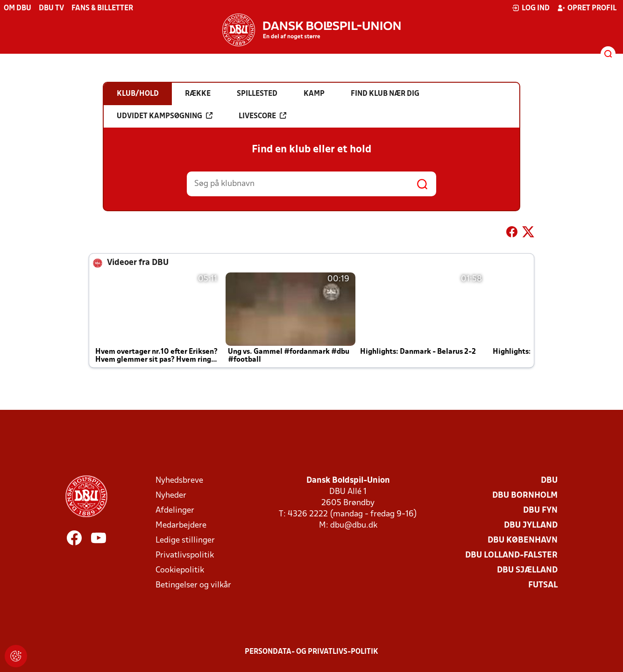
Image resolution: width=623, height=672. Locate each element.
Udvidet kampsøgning (165, 116)
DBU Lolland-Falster (511, 555)
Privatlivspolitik (185, 555)
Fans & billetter (102, 8)
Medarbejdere (181, 525)
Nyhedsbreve (179, 481)
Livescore (262, 116)
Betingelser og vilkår (193, 585)
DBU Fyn (540, 511)
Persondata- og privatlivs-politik (311, 652)
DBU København (523, 540)
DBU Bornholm (525, 496)
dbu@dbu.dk (354, 525)
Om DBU (18, 8)
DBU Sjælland (527, 570)
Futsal (543, 585)
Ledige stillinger (185, 540)
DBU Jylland (531, 525)
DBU (549, 481)
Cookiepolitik (180, 570)
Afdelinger (175, 511)
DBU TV (51, 8)
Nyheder (171, 496)
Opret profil (587, 8)
